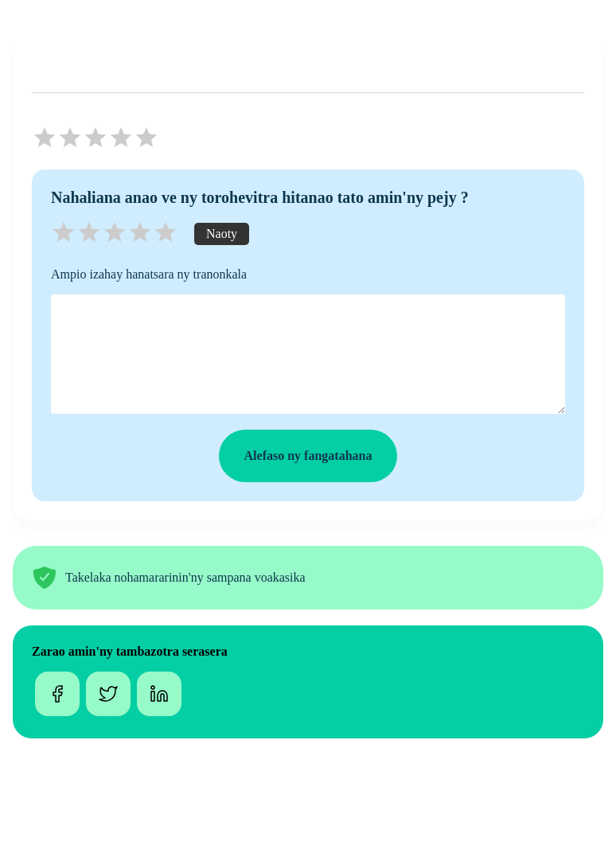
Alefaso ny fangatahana (308, 456)
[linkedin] (159, 695)
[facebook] (57, 695)
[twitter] (108, 695)
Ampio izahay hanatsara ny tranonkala (149, 274)
